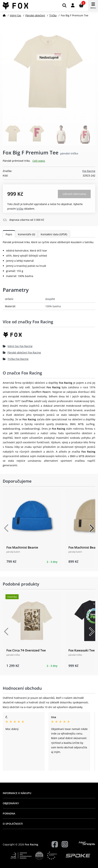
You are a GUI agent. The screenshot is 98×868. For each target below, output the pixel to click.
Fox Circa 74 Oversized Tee (26, 650)
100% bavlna (53, 306)
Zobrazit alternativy (74, 194)
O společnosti (13, 824)
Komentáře (26, 234)
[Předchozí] (6, 528)
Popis (9, 234)
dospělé (50, 299)
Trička (53, 15)
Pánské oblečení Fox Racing (22, 352)
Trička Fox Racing (16, 359)
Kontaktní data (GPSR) (54, 234)
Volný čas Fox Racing (18, 346)
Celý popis (39, 161)
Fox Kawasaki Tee (82, 650)
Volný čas (16, 15)
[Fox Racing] (49, 336)
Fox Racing (89, 171)
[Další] (92, 528)
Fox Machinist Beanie (22, 547)
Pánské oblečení (35, 15)
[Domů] (4, 15)
